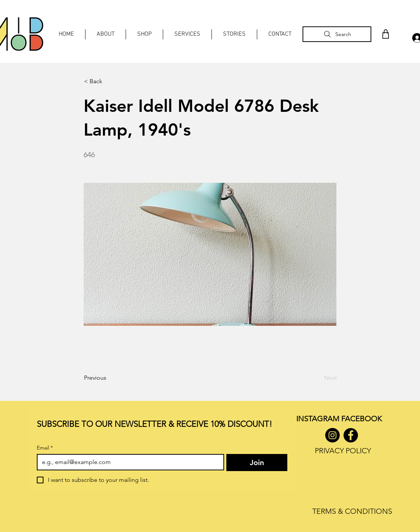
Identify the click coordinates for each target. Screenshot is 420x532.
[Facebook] (351, 435)
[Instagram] (332, 435)
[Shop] (385, 34)
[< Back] (109, 81)
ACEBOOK (363, 419)
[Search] (337, 34)
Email (45, 448)
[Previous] (109, 378)
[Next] (318, 378)
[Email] (128, 462)
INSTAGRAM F (321, 419)
